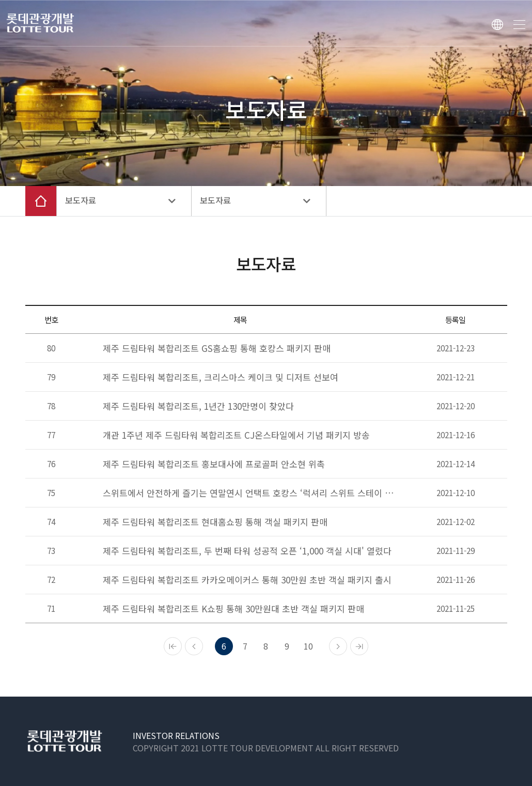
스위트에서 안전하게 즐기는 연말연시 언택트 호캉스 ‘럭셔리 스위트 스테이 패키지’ (249, 493)
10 (308, 646)
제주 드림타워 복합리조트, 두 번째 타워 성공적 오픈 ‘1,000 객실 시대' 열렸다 (247, 551)
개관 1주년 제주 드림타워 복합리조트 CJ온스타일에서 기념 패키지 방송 (236, 435)
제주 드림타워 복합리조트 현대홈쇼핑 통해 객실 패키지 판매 (215, 522)
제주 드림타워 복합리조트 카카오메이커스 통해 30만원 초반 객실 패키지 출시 (247, 580)
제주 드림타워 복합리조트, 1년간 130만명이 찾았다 (198, 406)
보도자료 (120, 201)
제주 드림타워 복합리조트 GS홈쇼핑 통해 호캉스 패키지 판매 (217, 348)
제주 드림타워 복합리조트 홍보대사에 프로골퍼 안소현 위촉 (214, 464)
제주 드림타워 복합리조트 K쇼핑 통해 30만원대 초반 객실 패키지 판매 (233, 608)
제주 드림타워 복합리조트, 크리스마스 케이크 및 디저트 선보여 (221, 377)
